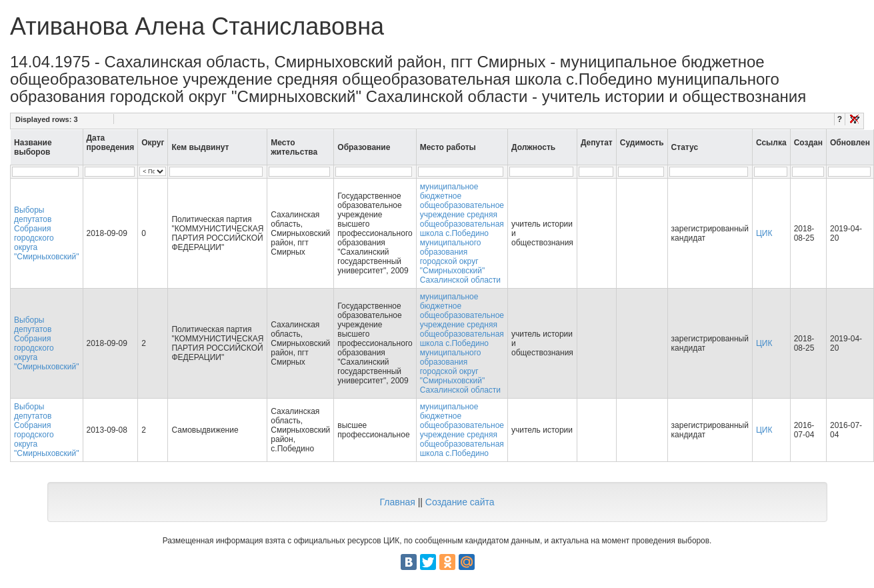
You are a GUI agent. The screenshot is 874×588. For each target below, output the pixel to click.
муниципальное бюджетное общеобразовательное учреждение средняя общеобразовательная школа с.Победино (462, 430)
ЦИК (764, 233)
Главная (397, 502)
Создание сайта (460, 502)
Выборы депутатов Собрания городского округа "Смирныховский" (47, 233)
